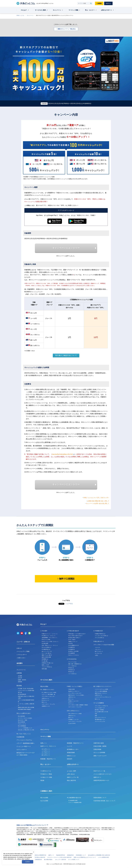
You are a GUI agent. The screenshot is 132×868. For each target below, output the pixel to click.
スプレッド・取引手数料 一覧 (48, 694)
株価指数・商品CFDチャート (75, 743)
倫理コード (51, 855)
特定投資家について (81, 855)
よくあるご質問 (71, 771)
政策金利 (70, 759)
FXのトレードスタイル (74, 655)
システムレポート (22, 655)
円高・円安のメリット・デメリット (50, 645)
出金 (96, 714)
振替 (96, 716)
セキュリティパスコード (100, 718)
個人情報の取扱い (48, 860)
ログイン (108, 3)
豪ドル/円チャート (46, 755)
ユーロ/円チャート (46, 751)
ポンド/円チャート (46, 753)
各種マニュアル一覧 (73, 777)
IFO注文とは (71, 672)
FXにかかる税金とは (46, 647)
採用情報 (20, 682)
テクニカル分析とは (99, 638)
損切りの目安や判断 (46, 657)
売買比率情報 (97, 749)
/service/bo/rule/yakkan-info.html (63, 454)
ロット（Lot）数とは (46, 653)
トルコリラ (97, 647)
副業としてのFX (45, 665)
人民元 (96, 655)
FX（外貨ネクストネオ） (48, 690)
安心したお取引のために (24, 713)
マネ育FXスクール (46, 771)
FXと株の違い (45, 661)
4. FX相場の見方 (98, 631)
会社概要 (20, 676)
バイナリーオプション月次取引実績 (26, 690)
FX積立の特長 (71, 689)
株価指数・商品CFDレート (48, 759)
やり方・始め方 (72, 640)
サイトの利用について (74, 860)
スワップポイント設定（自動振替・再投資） (78, 705)
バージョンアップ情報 (23, 651)
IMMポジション (71, 756)
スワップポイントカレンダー (48, 696)
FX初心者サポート (99, 641)
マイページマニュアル (100, 721)
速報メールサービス (100, 756)
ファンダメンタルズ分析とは (101, 636)
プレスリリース (21, 670)
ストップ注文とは (72, 666)
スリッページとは (72, 662)
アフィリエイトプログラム (24, 740)
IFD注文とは (71, 668)
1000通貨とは (45, 659)
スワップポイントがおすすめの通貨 (104, 645)
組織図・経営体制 (22, 680)
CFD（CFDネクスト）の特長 (75, 714)
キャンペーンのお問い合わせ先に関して (98, 503)
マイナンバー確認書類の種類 (75, 802)
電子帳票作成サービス (100, 719)
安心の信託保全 (21, 716)
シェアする (69, 604)
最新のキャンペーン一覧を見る (67, 29)
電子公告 (20, 692)
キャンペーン (57, 10)
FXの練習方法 (71, 647)
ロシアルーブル (98, 653)
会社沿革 (20, 678)
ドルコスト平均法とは (47, 667)
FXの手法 (70, 643)
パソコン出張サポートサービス (103, 774)
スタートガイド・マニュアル (48, 704)
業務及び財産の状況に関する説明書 (26, 707)
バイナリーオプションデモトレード (103, 697)
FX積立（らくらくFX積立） (75, 686)
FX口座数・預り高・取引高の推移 (26, 689)
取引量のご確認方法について (66, 355)
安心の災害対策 (21, 722)
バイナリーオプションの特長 (101, 689)
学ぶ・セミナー (90, 10)
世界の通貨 (44, 669)
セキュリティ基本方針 (61, 860)
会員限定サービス (46, 706)
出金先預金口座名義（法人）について (104, 801)
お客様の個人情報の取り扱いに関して (98, 501)
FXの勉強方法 (71, 649)
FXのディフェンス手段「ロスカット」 (50, 642)
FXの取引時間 (45, 643)
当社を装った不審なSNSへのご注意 (26, 730)
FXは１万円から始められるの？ (76, 636)
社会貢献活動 (20, 737)
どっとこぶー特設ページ (24, 746)
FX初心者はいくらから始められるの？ (77, 634)
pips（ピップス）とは (47, 651)
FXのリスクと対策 (46, 640)
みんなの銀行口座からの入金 (101, 712)
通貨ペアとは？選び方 (47, 655)
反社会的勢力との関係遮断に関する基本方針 (99, 855)
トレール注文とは (72, 674)
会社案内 (20, 663)
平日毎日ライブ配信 (46, 774)
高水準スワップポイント (74, 691)
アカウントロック (22, 724)
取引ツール (44, 702)
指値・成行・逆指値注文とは (75, 664)
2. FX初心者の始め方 (73, 631)
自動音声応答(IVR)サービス (101, 780)
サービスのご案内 (40, 10)
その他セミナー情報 (46, 777)
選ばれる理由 (44, 686)
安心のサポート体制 (22, 720)
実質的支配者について (100, 798)
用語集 (42, 780)
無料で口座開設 (67, 579)
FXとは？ (24, 10)
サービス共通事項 (99, 703)
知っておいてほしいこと (24, 734)
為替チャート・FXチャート (48, 746)
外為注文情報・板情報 (100, 746)
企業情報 (19, 673)
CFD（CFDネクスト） (73, 711)
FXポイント (71, 703)
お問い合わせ (71, 774)
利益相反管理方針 (61, 855)
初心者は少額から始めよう (74, 638)
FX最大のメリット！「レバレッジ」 (50, 634)
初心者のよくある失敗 (73, 651)
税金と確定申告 (71, 780)
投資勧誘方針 (70, 855)
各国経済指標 (71, 753)
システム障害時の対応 (103, 857)
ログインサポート (22, 750)
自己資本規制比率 (22, 694)
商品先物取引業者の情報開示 (25, 709)
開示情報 (19, 686)
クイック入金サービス (100, 708)
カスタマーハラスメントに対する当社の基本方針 (59, 857)
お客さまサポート (106, 10)
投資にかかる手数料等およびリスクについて (31, 825)
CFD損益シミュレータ (73, 719)
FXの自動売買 (71, 653)
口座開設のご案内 (46, 791)
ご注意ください (21, 658)
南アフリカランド (99, 651)
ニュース (70, 746)
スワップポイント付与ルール (101, 706)
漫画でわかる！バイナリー (101, 693)
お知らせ (19, 648)
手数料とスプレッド (73, 642)
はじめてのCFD (72, 723)
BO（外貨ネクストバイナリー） (103, 686)
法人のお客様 (44, 801)
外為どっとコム (20, 15)
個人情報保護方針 (37, 860)
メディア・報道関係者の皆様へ (26, 743)
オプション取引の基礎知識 (101, 691)
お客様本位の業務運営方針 (40, 855)
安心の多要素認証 (22, 726)
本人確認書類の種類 (73, 800)
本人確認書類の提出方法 (74, 798)
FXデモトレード (45, 700)
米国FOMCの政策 (99, 743)
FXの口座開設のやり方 (74, 645)
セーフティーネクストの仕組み (25, 718)
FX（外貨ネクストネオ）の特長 (49, 692)
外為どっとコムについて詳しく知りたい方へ (96, 498)
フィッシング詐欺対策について (25, 728)
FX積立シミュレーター (74, 701)
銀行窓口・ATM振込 (99, 710)
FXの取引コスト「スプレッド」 (49, 636)
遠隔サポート (97, 777)
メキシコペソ (98, 650)
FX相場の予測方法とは (100, 634)
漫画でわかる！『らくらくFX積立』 (77, 695)
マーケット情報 (73, 10)
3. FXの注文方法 (72, 659)
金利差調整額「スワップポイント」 (50, 638)
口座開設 (99, 3)
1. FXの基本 (44, 631)
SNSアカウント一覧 (99, 771)
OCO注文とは (71, 670)
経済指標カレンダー (73, 749)
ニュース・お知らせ (23, 642)
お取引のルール (45, 698)
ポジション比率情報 (99, 753)
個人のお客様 (44, 798)
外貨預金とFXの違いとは (47, 663)
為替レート (44, 743)
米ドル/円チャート (46, 749)
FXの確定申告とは (46, 649)
